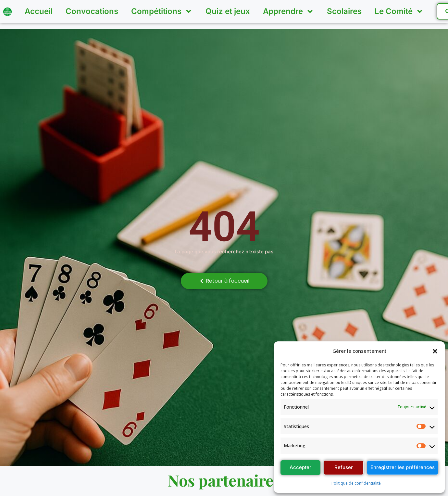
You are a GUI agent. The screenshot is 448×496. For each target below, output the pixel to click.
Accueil (39, 11)
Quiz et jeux (228, 11)
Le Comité (399, 11)
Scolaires (344, 11)
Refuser (344, 467)
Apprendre (288, 11)
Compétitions (162, 11)
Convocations (92, 11)
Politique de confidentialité (356, 483)
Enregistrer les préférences (403, 467)
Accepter (300, 467)
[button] (435, 351)
